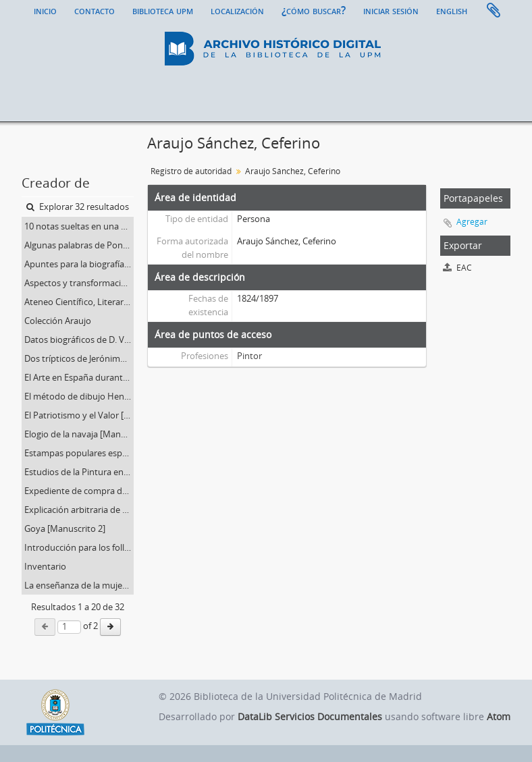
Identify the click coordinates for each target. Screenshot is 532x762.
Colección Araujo (58, 321)
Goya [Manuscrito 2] (65, 528)
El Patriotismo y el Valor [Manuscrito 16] (79, 415)
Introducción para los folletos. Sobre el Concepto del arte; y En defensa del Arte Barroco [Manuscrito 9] (79, 547)
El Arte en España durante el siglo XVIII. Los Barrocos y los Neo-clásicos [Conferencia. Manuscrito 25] (79, 377)
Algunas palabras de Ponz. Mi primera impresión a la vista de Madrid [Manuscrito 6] (79, 245)
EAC (457, 268)
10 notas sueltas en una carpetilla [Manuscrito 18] (79, 226)
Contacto (95, 10)
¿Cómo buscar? (314, 10)
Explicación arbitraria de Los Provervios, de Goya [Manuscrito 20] (79, 510)
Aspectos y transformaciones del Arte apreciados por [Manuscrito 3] (79, 283)
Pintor (249, 356)
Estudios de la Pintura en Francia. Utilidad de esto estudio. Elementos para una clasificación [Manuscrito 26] (79, 472)
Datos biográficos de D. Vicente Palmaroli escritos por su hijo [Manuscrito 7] (79, 339)
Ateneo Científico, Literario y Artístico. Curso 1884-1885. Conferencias (79, 302)
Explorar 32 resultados (78, 207)
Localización (237, 10)
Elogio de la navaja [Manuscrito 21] (79, 434)
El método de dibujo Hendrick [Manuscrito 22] (79, 396)
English (452, 10)
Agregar (472, 222)
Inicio (45, 10)
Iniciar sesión (391, 10)
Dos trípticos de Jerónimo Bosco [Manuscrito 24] (79, 358)
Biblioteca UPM (163, 10)
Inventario (45, 566)
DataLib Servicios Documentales (310, 716)
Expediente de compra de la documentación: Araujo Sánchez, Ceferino (79, 491)
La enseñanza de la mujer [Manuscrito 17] (79, 585)
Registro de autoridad (191, 171)
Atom (499, 716)
